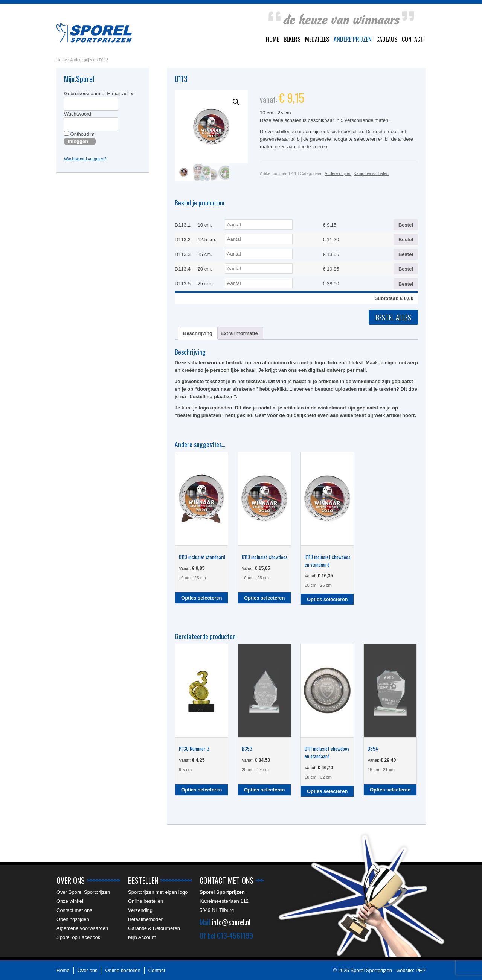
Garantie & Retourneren (154, 928)
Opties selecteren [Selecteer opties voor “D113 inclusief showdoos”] (264, 598)
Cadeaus (387, 39)
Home (272, 39)
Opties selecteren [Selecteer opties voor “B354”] (390, 790)
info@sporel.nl (231, 922)
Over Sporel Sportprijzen (83, 892)
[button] (236, 102)
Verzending (140, 910)
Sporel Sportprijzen (94, 33)
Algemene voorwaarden (82, 928)
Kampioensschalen (371, 173)
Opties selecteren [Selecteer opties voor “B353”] (264, 790)
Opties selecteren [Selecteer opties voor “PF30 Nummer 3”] (201, 790)
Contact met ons (74, 910)
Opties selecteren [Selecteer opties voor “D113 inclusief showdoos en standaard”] (327, 599)
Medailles (317, 39)
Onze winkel (70, 901)
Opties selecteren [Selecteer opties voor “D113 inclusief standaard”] (201, 598)
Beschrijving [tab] (198, 333)
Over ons (88, 970)
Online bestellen (146, 901)
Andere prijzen (353, 39)
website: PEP (411, 970)
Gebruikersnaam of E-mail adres (99, 94)
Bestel (406, 225)
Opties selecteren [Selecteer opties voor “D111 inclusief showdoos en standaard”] (327, 791)
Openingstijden (73, 919)
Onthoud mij (80, 134)
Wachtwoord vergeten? (85, 159)
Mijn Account (142, 937)
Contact (413, 39)
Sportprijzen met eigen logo (158, 892)
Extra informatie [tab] (239, 333)
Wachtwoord (78, 114)
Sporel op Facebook (78, 937)
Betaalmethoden (146, 919)
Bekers (292, 39)
